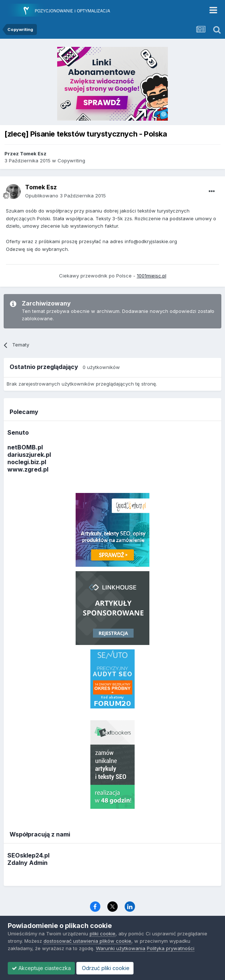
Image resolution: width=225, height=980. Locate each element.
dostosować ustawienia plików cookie (87, 941)
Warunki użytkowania (121, 948)
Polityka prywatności (171, 948)
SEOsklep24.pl (28, 855)
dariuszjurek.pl (29, 455)
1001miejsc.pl (152, 276)
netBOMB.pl (25, 447)
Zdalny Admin (27, 863)
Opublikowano (65, 196)
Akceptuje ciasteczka (41, 968)
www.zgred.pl (28, 469)
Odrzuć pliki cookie (105, 968)
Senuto (18, 432)
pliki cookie (103, 934)
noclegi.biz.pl (27, 462)
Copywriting (71, 161)
